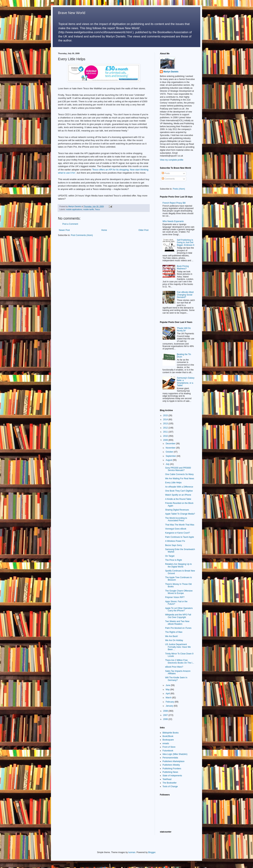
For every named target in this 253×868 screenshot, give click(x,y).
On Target (170, 556)
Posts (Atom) (179, 189)
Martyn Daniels (171, 72)
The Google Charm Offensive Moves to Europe (179, 592)
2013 (166, 424)
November (171, 448)
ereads (166, 743)
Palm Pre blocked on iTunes (178, 628)
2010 (166, 436)
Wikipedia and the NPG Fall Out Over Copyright (178, 616)
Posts (166, 173)
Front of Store (169, 747)
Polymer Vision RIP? (175, 597)
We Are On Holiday (174, 640)
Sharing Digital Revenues (177, 510)
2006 (166, 719)
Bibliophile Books (171, 733)
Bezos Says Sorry (173, 545)
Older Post (143, 230)
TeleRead (167, 779)
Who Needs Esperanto (173, 221)
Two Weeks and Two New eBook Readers (177, 623)
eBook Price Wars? (174, 667)
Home (104, 230)
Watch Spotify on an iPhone (178, 495)
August (169, 460)
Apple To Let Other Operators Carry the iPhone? (179, 609)
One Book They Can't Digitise (179, 491)
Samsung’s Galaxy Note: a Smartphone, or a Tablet (186, 382)
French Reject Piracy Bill (174, 203)
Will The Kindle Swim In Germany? (176, 679)
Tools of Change (170, 786)
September (171, 456)
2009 (166, 440)
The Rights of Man (174, 632)
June (168, 685)
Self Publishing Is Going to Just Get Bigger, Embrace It (186, 243)
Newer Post (64, 230)
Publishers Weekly (171, 765)
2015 (166, 415)
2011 (166, 432)
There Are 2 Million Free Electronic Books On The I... (180, 661)
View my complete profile (172, 160)
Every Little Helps (173, 483)
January (170, 706)
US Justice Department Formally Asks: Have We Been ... (178, 647)
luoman (132, 852)
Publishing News (170, 772)
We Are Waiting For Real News (180, 479)
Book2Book (168, 736)
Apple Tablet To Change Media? (180, 514)
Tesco (97, 209)
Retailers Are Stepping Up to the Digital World (178, 565)
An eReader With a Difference (179, 487)
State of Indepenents (172, 776)
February (170, 702)
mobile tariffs (89, 209)
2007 (166, 715)
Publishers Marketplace (173, 761)
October (170, 452)
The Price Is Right (173, 560)
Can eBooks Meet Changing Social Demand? (185, 295)
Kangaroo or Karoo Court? (178, 533)
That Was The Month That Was (180, 525)
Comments (168, 179)
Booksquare (168, 740)
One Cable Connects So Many (179, 474)
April (168, 694)
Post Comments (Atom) (82, 235)
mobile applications (74, 209)
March (169, 698)
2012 (166, 428)
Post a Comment (70, 224)
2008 (166, 711)
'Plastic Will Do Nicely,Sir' (184, 329)
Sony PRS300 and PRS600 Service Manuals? (178, 469)
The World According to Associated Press (176, 519)
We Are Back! (171, 636)
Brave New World (72, 13)
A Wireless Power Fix (175, 541)
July (168, 464)
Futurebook (168, 751)
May (168, 690)
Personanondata (170, 758)
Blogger (152, 852)
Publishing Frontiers (172, 769)
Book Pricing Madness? (183, 267)
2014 (166, 420)
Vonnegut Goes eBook (176, 529)
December (171, 444)
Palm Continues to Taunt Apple (180, 537)
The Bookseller (170, 783)
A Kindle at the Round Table (178, 499)
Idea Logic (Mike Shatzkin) (175, 754)
